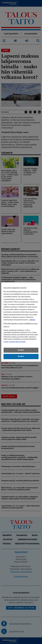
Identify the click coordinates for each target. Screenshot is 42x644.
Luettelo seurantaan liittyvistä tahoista (15, 342)
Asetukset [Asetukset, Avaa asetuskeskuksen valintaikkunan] (21, 350)
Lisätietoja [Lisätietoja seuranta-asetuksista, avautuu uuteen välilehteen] (32, 320)
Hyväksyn (21, 357)
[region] (21, 322)
